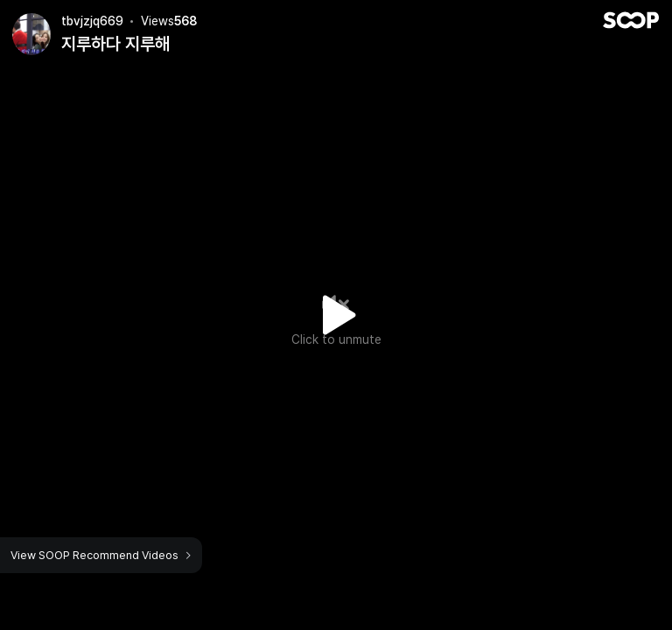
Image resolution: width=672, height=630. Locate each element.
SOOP (631, 20)
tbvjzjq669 (92, 21)
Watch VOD (336, 315)
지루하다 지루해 (115, 44)
